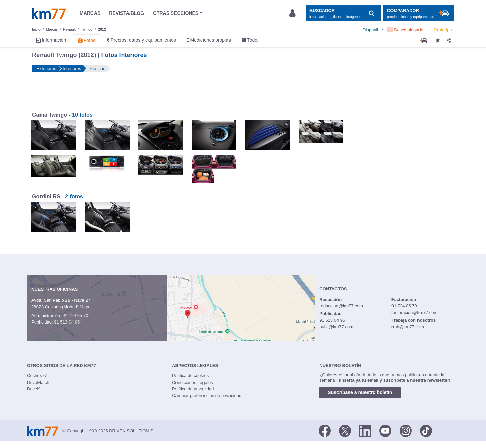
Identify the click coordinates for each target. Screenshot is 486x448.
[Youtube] (385, 430)
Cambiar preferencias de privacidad (207, 396)
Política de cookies (190, 376)
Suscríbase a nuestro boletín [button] (360, 392)
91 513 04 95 (67, 322)
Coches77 (37, 376)
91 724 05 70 (75, 316)
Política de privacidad (193, 389)
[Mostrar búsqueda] (343, 13)
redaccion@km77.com (341, 306)
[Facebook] (325, 430)
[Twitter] (345, 430)
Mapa (85, 307)
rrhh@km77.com (408, 327)
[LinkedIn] (365, 430)
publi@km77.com (336, 327)
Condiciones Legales (193, 382)
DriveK (34, 389)
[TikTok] (426, 430)
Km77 (49, 13)
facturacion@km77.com (415, 313)
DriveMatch (38, 382)
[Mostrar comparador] (419, 13)
